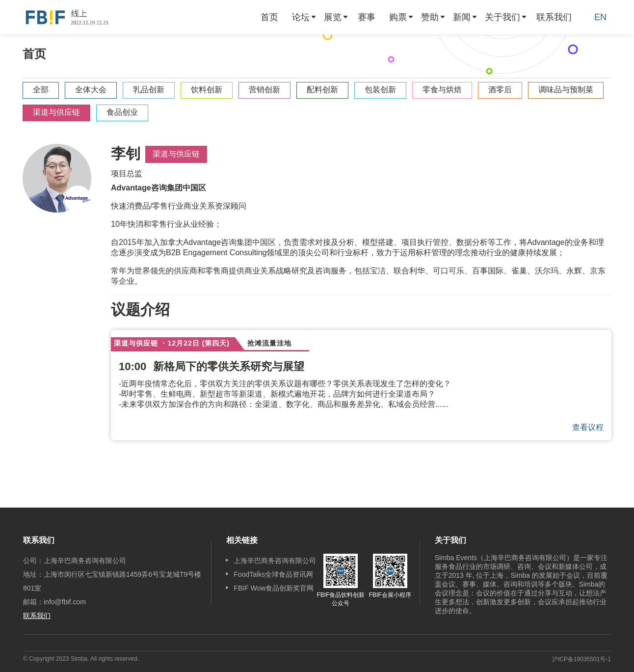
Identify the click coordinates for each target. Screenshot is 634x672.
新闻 (462, 17)
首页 (269, 17)
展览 (333, 17)
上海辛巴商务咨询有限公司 (275, 561)
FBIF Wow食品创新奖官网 (274, 588)
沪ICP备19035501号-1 (581, 659)
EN (600, 17)
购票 (398, 17)
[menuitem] (269, 17)
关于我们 (502, 17)
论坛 (301, 17)
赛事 (367, 17)
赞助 (430, 17)
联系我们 (554, 17)
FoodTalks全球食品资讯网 (273, 574)
